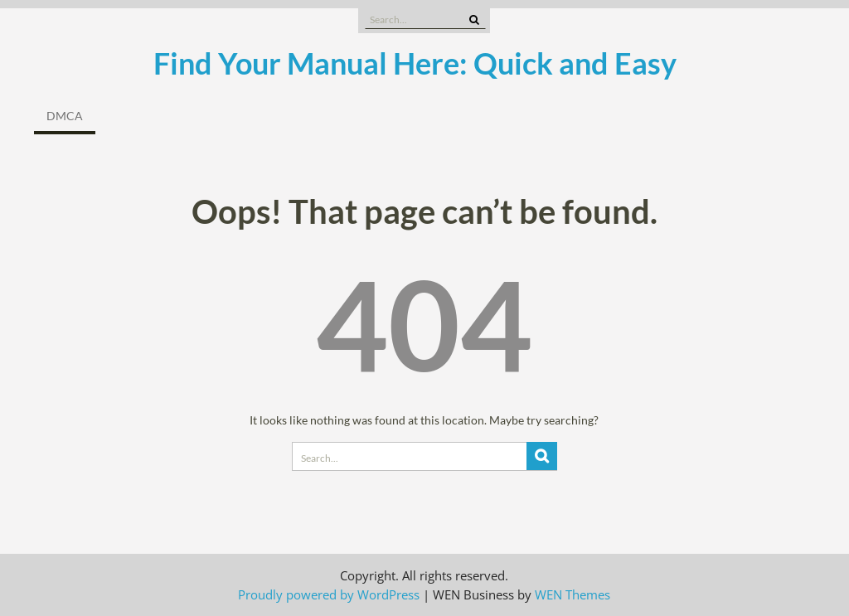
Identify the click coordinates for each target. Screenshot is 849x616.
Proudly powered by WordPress (329, 594)
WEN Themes (572, 594)
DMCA (65, 116)
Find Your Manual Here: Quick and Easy (415, 63)
